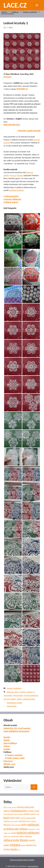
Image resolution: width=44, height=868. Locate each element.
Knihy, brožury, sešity (16, 758)
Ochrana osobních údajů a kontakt (22, 860)
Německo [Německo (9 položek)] (7, 825)
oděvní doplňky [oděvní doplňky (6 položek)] (16, 825)
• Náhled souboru (11, 202)
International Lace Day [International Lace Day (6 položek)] (11, 814)
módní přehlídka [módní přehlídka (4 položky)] (14, 821)
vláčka (19, 699)
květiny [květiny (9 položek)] (12, 818)
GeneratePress (33, 866)
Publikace (15, 12)
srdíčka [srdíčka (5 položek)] (6, 836)
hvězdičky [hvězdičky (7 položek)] (31, 811)
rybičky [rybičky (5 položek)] (6, 833)
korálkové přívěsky (16, 190)
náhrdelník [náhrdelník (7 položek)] (22, 821)
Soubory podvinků (30, 12)
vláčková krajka (29, 699)
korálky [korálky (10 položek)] (26, 814)
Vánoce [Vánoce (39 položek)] (24, 840)
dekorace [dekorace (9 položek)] (7, 811)
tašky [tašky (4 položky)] (9, 836)
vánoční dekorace (31, 695)
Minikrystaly (12, 706)
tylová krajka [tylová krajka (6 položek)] (15, 836)
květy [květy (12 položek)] (18, 818)
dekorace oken (13, 692)
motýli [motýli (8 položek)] (23, 818)
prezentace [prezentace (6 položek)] (32, 829)
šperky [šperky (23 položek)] (14, 849)
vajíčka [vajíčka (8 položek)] (22, 836)
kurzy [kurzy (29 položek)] (6, 818)
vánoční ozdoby (10, 699)
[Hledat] (34, 787)
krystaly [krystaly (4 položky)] (37, 814)
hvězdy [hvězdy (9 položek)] (37, 811)
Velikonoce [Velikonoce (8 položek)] (28, 836)
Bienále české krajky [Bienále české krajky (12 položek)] (26, 807)
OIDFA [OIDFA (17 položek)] (24, 825)
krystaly (23, 692)
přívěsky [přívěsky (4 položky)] (38, 829)
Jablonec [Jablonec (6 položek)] (21, 814)
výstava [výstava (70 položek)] (15, 845)
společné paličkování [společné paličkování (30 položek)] (28, 833)
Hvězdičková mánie (14, 703)
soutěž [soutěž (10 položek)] (14, 833)
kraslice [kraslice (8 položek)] (32, 814)
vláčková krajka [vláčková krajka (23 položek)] (11, 840)
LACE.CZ (15, 5)
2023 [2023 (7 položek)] (5, 807)
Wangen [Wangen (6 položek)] (23, 845)
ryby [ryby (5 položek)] (9, 833)
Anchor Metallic (17, 175)
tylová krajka (18, 695)
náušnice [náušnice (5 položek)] (33, 821)
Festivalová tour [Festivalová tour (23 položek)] (19, 811)
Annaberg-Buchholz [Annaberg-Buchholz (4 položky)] (12, 807)
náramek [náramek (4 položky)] (28, 821)
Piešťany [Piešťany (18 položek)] (24, 829)
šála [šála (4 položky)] (19, 850)
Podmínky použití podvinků (29, 131)
